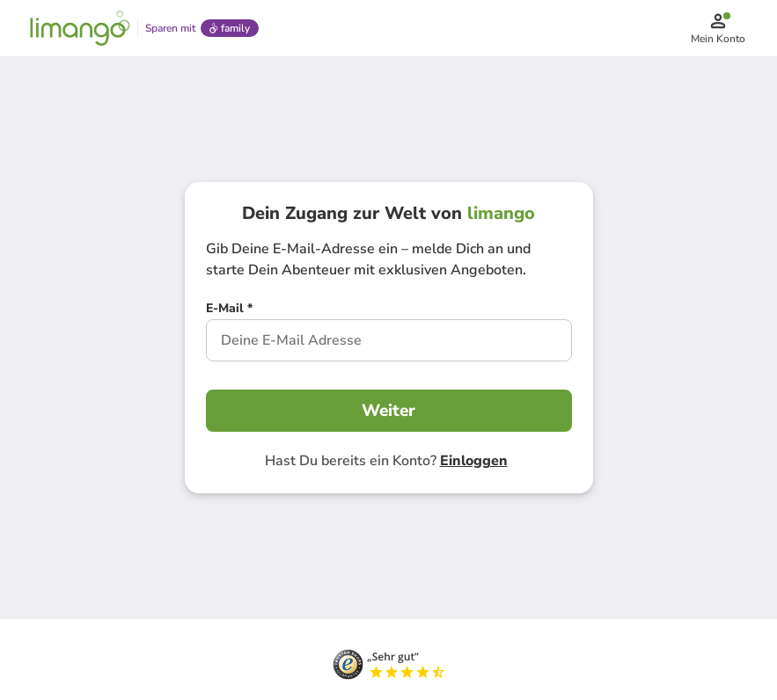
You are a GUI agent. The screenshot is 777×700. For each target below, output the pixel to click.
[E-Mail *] (229, 310)
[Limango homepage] (80, 28)
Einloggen (474, 461)
